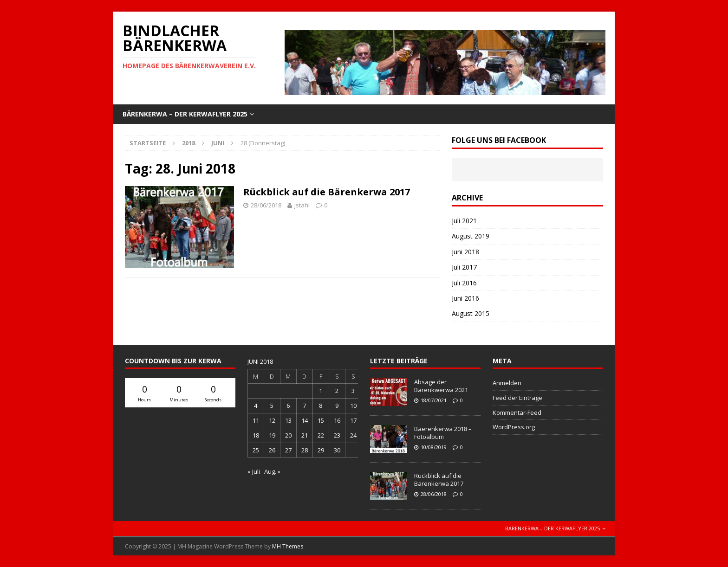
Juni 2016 (465, 298)
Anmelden (507, 383)
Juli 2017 (464, 267)
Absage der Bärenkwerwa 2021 (441, 386)
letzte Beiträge (399, 361)
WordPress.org (514, 427)
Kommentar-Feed (517, 412)
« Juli (254, 471)
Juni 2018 (465, 252)
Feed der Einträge (517, 398)
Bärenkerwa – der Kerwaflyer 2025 (185, 114)
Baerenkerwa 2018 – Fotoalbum (443, 433)
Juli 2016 (464, 283)
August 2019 (471, 236)
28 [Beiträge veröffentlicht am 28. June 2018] (305, 450)
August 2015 (471, 313)
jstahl (302, 205)
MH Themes (288, 546)
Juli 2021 (464, 221)
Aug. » (272, 471)
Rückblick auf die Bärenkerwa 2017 (327, 192)
